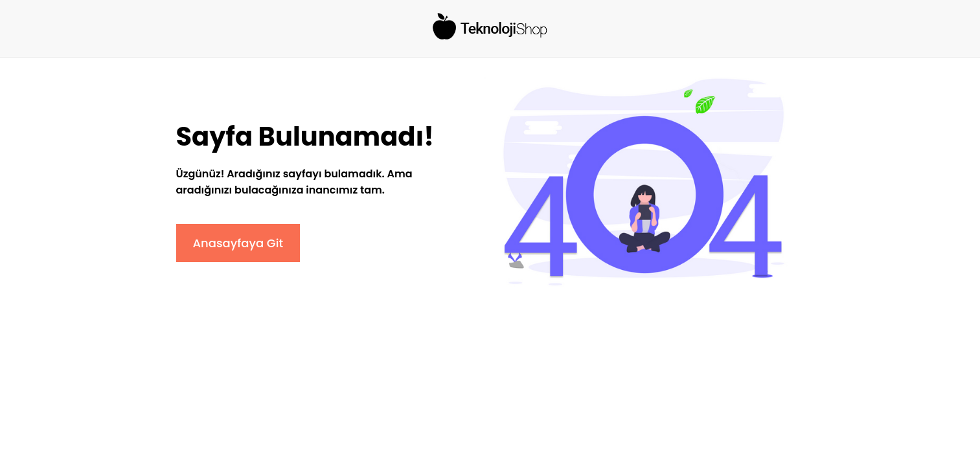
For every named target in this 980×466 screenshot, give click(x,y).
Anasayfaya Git (238, 243)
